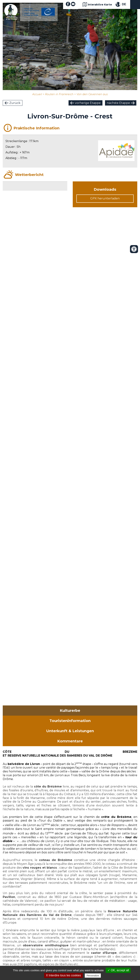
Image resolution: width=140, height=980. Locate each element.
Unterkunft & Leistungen (70, 731)
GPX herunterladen (105, 198)
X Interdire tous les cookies (63, 975)
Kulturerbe (70, 711)
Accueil (37, 94)
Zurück (15, 103)
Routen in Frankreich (59, 94)
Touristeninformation (70, 721)
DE (124, 4)
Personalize (93, 976)
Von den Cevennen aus (92, 94)
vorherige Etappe (88, 103)
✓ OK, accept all (118, 970)
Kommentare (70, 741)
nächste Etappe (118, 103)
